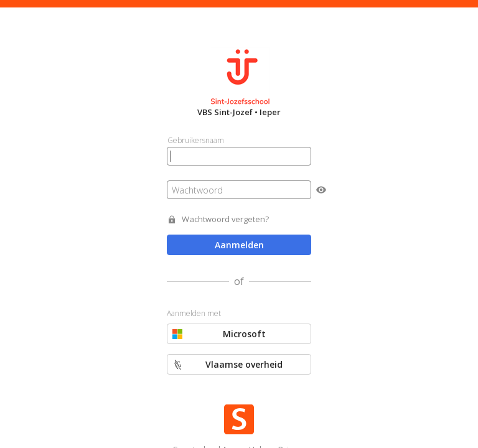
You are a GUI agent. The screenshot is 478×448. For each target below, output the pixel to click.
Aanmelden (239, 245)
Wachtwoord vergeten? (225, 219)
